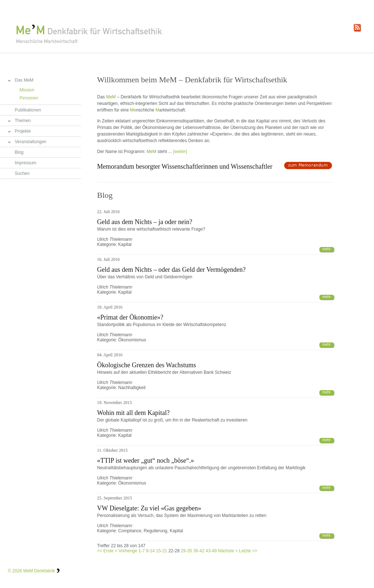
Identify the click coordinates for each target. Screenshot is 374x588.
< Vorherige (126, 551)
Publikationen (28, 110)
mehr (326, 249)
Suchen (22, 173)
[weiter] (180, 152)
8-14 (150, 551)
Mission (27, 90)
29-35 (186, 551)
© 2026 (15, 571)
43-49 (211, 551)
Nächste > (228, 551)
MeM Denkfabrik (39, 571)
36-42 (199, 551)
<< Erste (105, 551)
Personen (29, 98)
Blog (19, 152)
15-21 (162, 551)
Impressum (26, 163)
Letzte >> (248, 551)
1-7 (141, 551)
